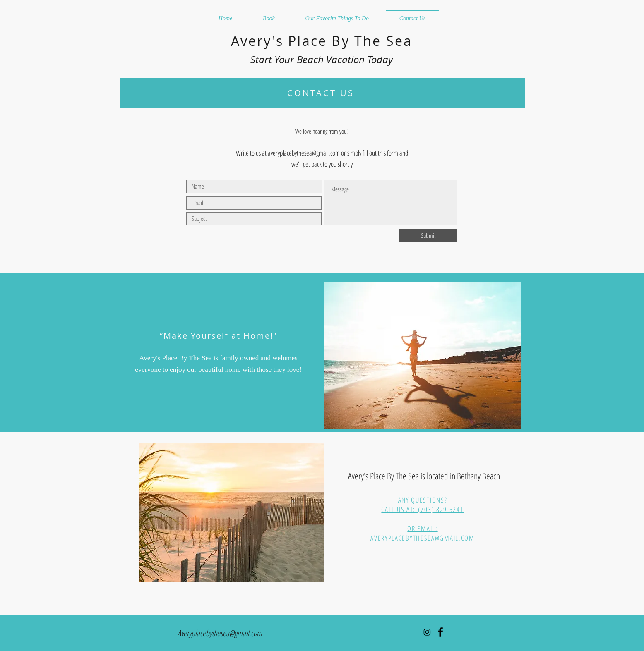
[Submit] (428, 236)
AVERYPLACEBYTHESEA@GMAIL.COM (423, 538)
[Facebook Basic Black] (440, 632)
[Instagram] (427, 632)
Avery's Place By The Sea (322, 41)
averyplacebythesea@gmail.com (304, 153)
